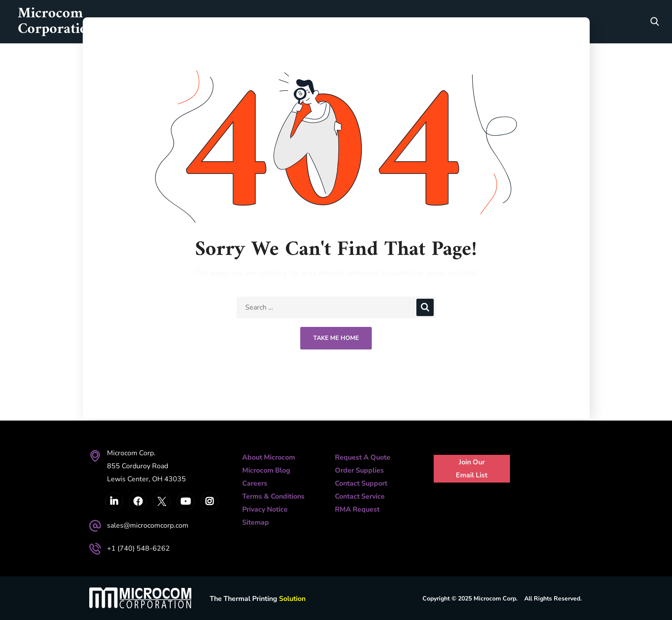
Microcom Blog (266, 470)
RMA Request (357, 509)
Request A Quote (363, 457)
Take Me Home (336, 338)
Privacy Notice (265, 509)
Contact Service (360, 496)
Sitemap (256, 522)
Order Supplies (359, 470)
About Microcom (269, 457)
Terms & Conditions (273, 496)
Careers (255, 483)
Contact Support (361, 483)
